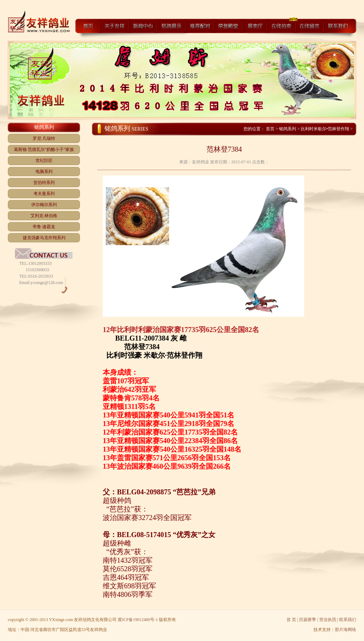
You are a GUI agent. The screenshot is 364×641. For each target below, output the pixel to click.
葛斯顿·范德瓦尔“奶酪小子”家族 (44, 149)
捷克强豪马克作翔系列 (44, 238)
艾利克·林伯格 (44, 216)
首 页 (291, 620)
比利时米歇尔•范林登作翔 (325, 129)
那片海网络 (346, 630)
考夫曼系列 (44, 194)
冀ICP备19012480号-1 (138, 620)
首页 (271, 129)
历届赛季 (307, 620)
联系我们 (348, 620)
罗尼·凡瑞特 (44, 138)
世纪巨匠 (44, 161)
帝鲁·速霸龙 (44, 227)
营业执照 (328, 620)
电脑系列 (44, 172)
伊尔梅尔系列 (44, 205)
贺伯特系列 (44, 183)
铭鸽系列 (288, 129)
